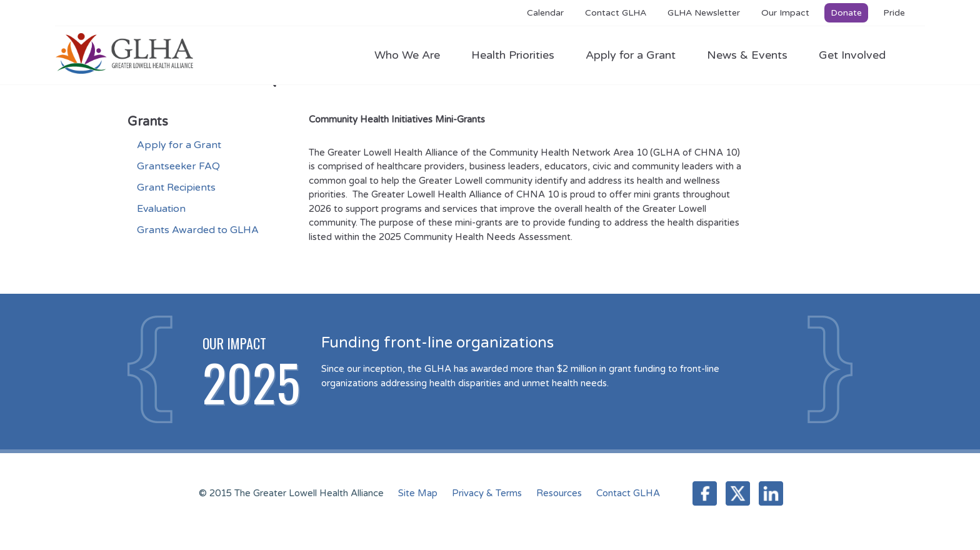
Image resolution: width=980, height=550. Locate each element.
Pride (894, 13)
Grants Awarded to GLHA (198, 230)
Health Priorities (519, 55)
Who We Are (413, 55)
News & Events (753, 55)
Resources (559, 493)
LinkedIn (771, 493)
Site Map (418, 493)
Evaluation (161, 209)
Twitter (738, 493)
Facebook (705, 493)
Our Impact (785, 13)
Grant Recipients (176, 187)
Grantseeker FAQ (178, 166)
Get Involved (852, 55)
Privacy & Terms (487, 493)
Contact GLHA (616, 13)
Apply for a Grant (637, 55)
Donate (846, 13)
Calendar (545, 13)
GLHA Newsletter (704, 13)
